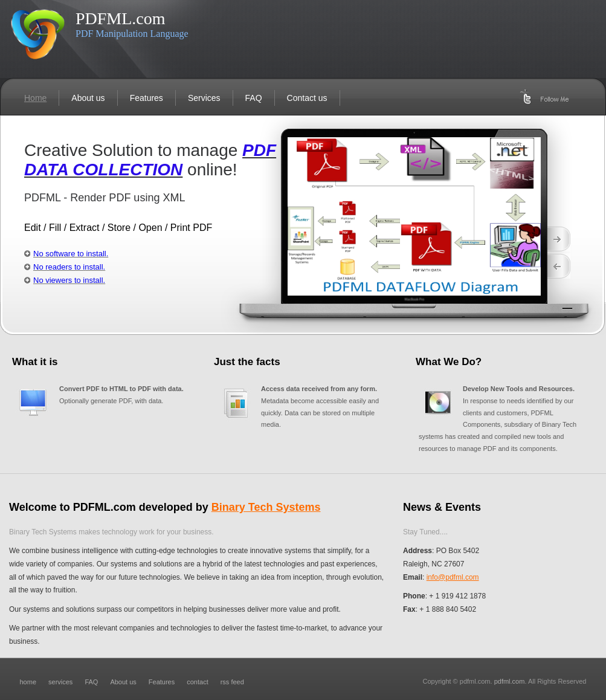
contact (197, 682)
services (60, 682)
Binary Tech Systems (266, 507)
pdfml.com (510, 681)
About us (88, 98)
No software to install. (71, 254)
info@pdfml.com (453, 577)
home (28, 682)
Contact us (307, 98)
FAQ (254, 98)
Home (35, 98)
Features (147, 98)
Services (204, 98)
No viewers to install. (69, 280)
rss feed (232, 682)
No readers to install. (69, 267)
